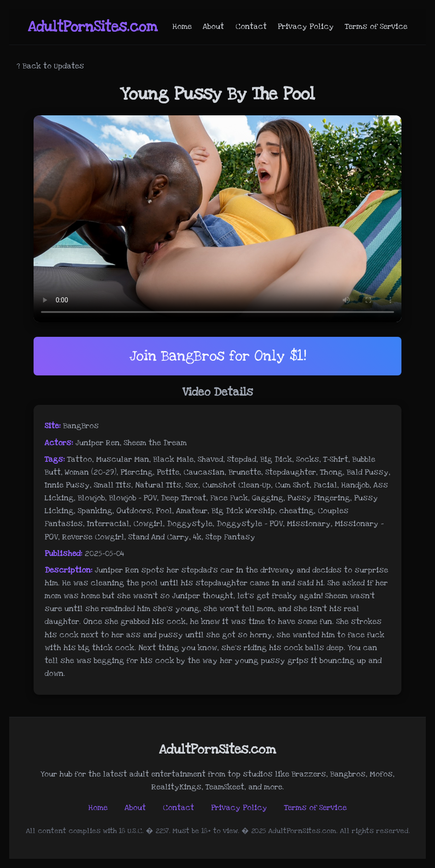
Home (182, 27)
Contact (251, 27)
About (213, 27)
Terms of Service (376, 27)
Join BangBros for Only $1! (218, 356)
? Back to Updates (50, 66)
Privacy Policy (306, 27)
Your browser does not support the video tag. (217, 219)
